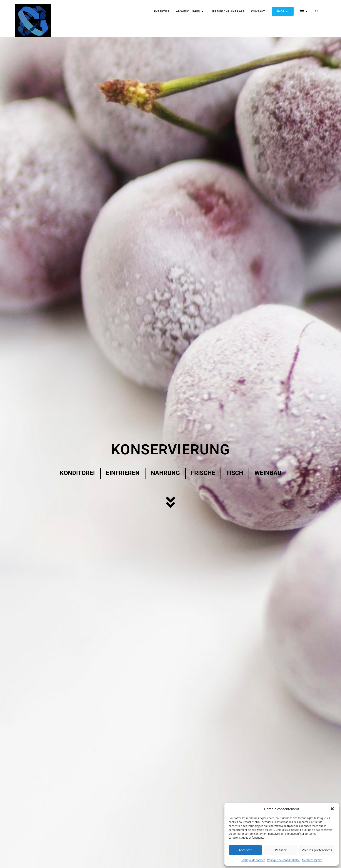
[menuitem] (301, 11)
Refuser (281, 850)
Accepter (245, 850)
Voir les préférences (317, 850)
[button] (332, 809)
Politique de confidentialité (283, 860)
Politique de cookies (253, 860)
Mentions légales (312, 860)
